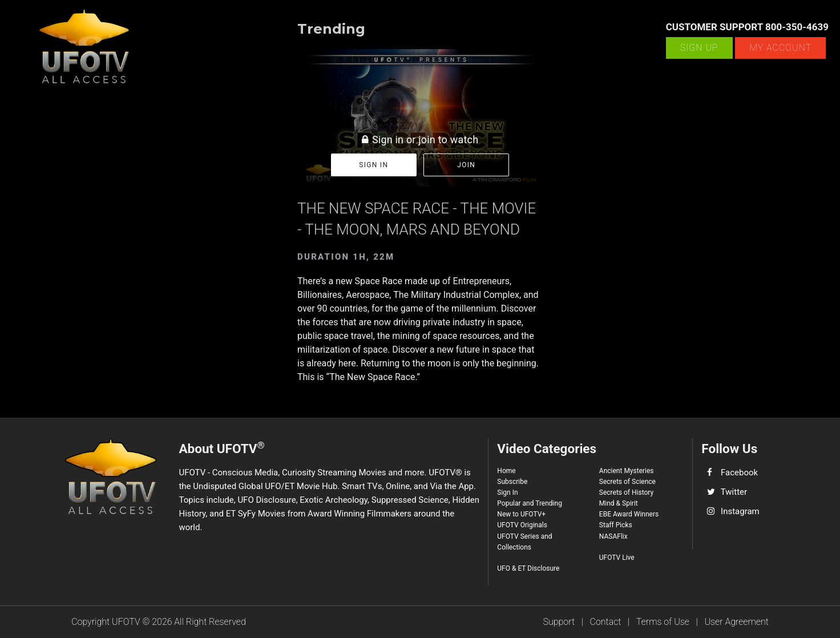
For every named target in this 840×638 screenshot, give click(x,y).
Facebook (739, 473)
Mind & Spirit (619, 503)
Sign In (507, 492)
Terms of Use (663, 622)
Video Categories (547, 449)
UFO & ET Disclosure (528, 568)
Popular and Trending (530, 503)
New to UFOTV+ (521, 514)
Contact (606, 622)
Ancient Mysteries (627, 471)
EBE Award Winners (629, 514)
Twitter (734, 492)
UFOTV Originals (522, 525)
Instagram (740, 511)
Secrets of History (626, 492)
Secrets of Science (627, 482)
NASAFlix (613, 536)
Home (506, 471)
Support (559, 622)
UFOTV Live (617, 558)
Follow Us (729, 449)
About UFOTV (221, 448)
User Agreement (736, 622)
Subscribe (512, 482)
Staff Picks (616, 525)
